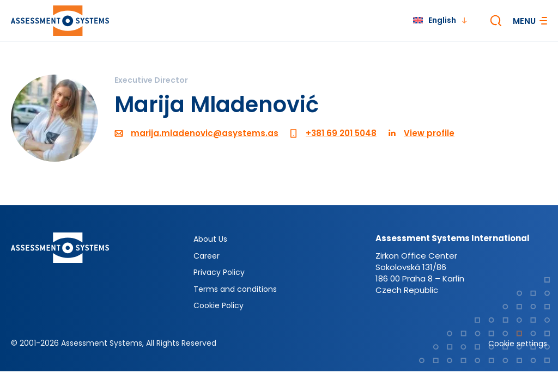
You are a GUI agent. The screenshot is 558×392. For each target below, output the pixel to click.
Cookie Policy (219, 305)
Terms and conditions (235, 289)
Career (207, 256)
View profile (429, 133)
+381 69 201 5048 (341, 133)
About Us (210, 239)
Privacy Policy (219, 272)
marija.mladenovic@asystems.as (205, 133)
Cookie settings (518, 344)
